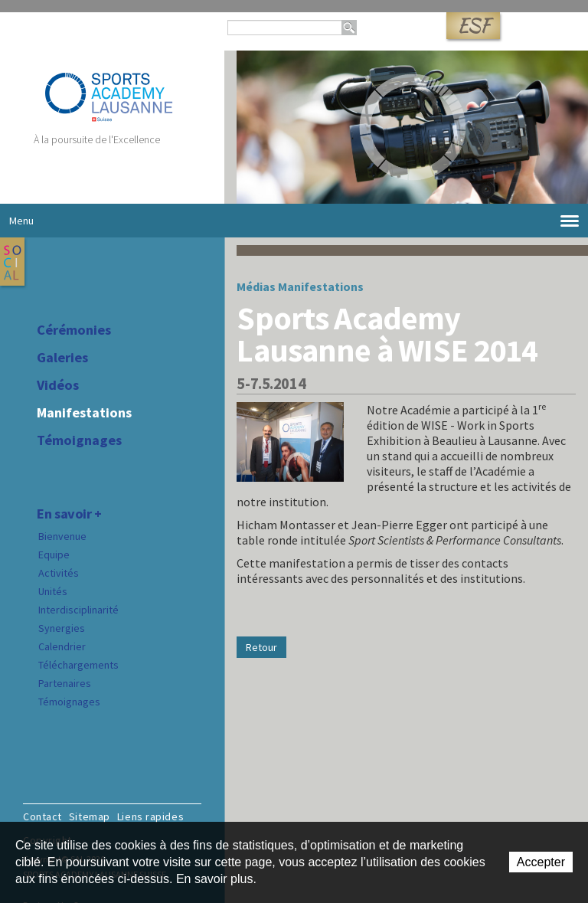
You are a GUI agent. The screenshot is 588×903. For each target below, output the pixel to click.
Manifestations (84, 413)
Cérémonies (74, 330)
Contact (42, 816)
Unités (53, 591)
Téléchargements (78, 665)
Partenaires (65, 683)
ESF (473, 26)
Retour (261, 647)
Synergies (62, 628)
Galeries (62, 358)
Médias (256, 286)
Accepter (541, 862)
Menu (294, 221)
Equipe (54, 555)
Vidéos (58, 385)
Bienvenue (62, 536)
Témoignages (79, 440)
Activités (59, 573)
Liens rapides (150, 816)
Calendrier (62, 646)
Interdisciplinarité (78, 610)
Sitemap (90, 816)
